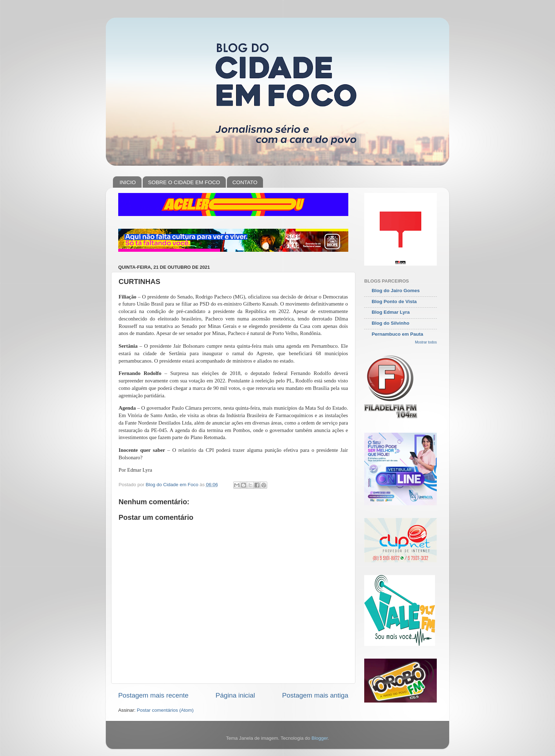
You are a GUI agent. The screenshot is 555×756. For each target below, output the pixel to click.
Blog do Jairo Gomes (396, 291)
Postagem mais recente (153, 695)
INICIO (128, 182)
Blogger (320, 738)
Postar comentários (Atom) (165, 710)
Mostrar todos (426, 342)
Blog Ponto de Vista (394, 302)
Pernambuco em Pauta (397, 334)
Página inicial (235, 695)
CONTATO (245, 182)
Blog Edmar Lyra (391, 312)
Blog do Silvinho (391, 323)
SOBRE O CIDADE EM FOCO (184, 182)
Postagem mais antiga (315, 695)
